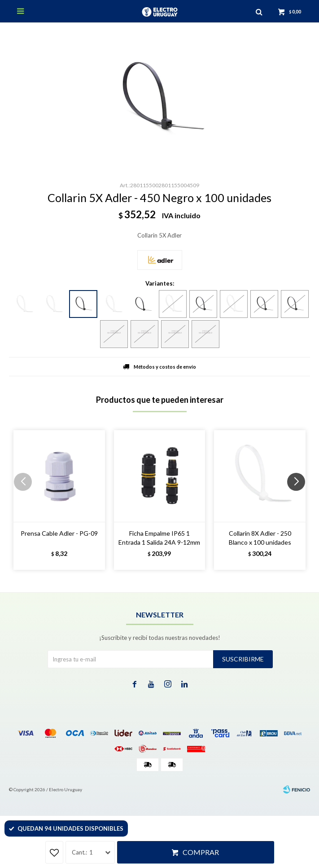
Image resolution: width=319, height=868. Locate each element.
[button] (299, 500)
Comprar (201, 852)
